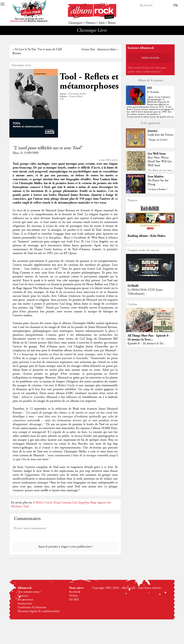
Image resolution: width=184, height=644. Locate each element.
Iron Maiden (156, 177)
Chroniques (75, 23)
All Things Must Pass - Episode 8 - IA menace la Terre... (149, 338)
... (129, 240)
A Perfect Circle (43, 503)
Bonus (112, 23)
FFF (149, 88)
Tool (26, 506)
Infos (102, 23)
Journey (153, 131)
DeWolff (133, 286)
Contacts (23, 596)
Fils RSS (74, 600)
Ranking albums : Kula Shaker (147, 236)
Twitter (74, 596)
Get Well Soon (157, 154)
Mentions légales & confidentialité (39, 611)
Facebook (75, 592)
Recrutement (25, 600)
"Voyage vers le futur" (158, 140)
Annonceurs (25, 603)
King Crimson (62, 503)
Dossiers (91, 23)
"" (150, 109)
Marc (16, 153)
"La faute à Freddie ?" (158, 189)
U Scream (153, 92)
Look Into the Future (160, 135)
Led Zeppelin (81, 503)
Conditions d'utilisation (32, 607)
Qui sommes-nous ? (29, 592)
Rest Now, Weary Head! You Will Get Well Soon (160, 162)
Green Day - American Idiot (99, 49)
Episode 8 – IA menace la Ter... (147, 343)
